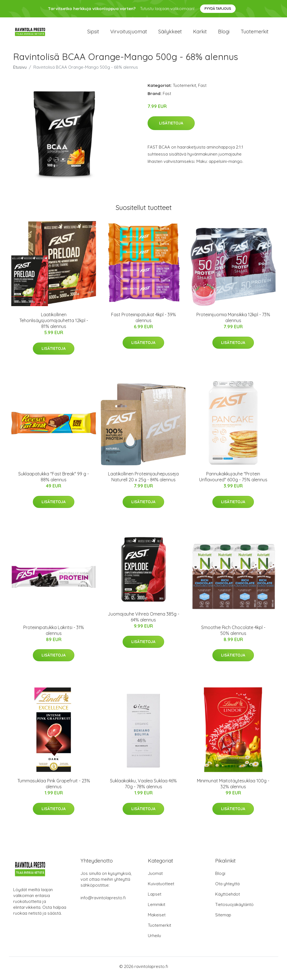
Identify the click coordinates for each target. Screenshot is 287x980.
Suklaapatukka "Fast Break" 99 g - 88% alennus (54, 481)
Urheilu (154, 939)
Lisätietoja (171, 127)
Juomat (155, 877)
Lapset (155, 898)
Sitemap (223, 919)
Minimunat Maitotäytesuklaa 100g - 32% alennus (233, 788)
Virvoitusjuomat (129, 33)
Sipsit (93, 33)
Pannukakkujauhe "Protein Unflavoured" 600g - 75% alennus (233, 481)
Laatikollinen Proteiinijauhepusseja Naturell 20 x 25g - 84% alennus (143, 481)
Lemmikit (157, 908)
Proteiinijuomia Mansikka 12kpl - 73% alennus (233, 321)
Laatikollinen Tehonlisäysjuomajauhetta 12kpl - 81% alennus (54, 324)
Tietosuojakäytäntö (234, 908)
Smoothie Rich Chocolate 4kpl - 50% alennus (233, 634)
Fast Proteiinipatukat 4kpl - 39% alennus (143, 321)
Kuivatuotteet (161, 888)
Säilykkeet (170, 33)
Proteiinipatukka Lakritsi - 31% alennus (54, 634)
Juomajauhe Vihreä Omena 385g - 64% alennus (143, 621)
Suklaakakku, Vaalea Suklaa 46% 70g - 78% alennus (143, 788)
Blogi (224, 33)
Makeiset (157, 919)
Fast (202, 89)
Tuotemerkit (255, 33)
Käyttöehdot (228, 898)
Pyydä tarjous (218, 9)
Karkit (200, 33)
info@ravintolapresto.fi (103, 902)
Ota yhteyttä (227, 888)
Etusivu (20, 71)
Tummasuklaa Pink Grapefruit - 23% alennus (54, 788)
